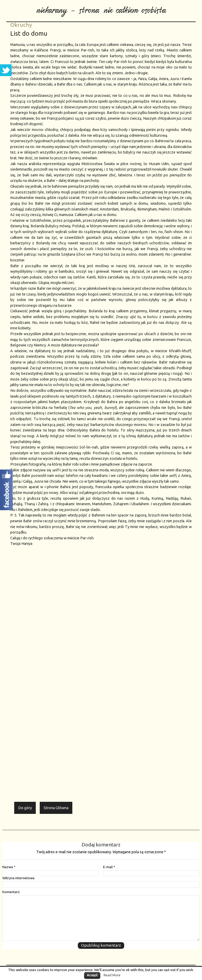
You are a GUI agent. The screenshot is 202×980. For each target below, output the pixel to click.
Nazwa (9, 867)
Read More (112, 975)
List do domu (29, 33)
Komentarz (11, 892)
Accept (92, 975)
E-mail (109, 867)
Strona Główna (56, 808)
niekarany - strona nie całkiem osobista (101, 8)
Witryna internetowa (18, 878)
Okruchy (21, 25)
